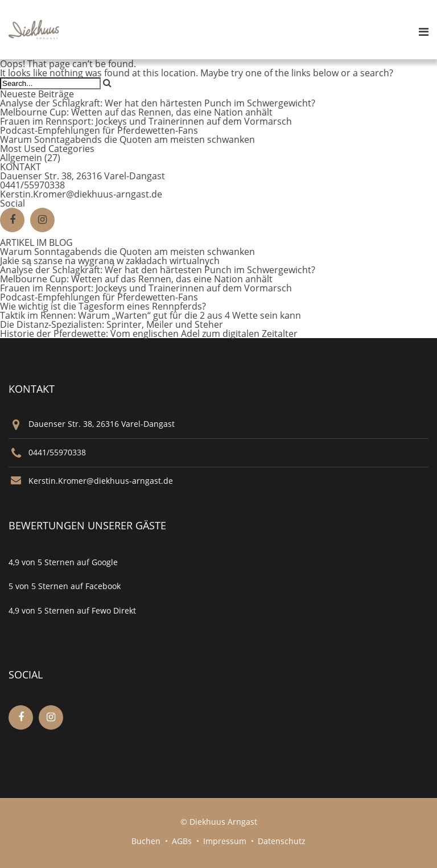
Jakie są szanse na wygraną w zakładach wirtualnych (110, 261)
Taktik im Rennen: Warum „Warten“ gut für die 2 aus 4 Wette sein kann (151, 315)
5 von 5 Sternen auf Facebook (65, 586)
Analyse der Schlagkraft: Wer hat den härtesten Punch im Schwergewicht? (158, 103)
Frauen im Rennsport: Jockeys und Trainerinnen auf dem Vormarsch (146, 121)
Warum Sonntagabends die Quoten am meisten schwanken (127, 139)
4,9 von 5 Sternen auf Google (63, 562)
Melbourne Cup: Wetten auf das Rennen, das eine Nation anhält (136, 112)
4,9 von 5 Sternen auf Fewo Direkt (72, 610)
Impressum (225, 841)
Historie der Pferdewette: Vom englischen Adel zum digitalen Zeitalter (149, 334)
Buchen (146, 841)
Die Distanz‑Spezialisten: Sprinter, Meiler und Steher (112, 324)
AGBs (182, 841)
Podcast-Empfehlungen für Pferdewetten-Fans (99, 130)
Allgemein (21, 158)
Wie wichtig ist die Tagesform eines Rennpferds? (103, 306)
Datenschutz (282, 841)
